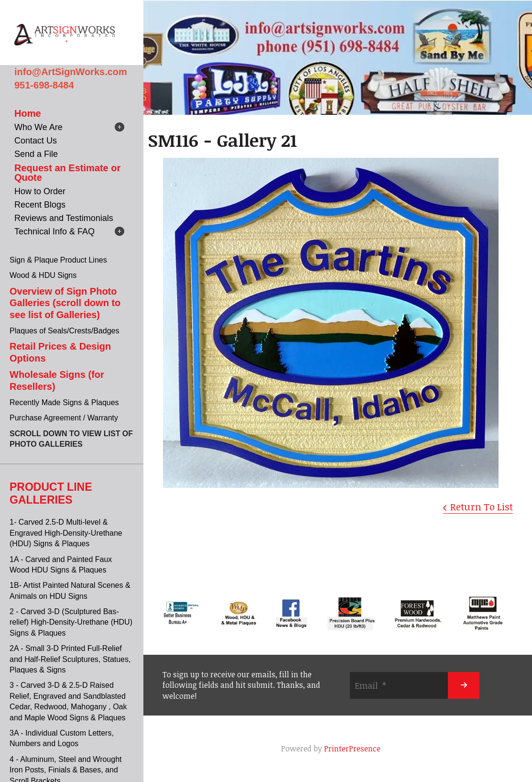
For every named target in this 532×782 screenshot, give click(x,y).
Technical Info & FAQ (54, 231)
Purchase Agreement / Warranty (64, 418)
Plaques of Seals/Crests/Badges (64, 331)
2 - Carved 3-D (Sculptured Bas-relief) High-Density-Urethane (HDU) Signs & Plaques (71, 622)
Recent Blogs (40, 205)
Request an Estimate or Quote (67, 173)
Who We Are (38, 127)
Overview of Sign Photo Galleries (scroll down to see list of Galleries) (65, 303)
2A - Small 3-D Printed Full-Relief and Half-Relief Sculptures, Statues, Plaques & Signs (70, 659)
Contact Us (36, 141)
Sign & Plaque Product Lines (58, 260)
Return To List (482, 507)
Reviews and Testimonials (64, 218)
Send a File (36, 154)
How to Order (40, 191)
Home (28, 113)
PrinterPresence (352, 749)
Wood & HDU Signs (43, 275)
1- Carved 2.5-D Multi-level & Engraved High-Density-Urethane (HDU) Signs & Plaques (66, 533)
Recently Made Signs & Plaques (64, 402)
